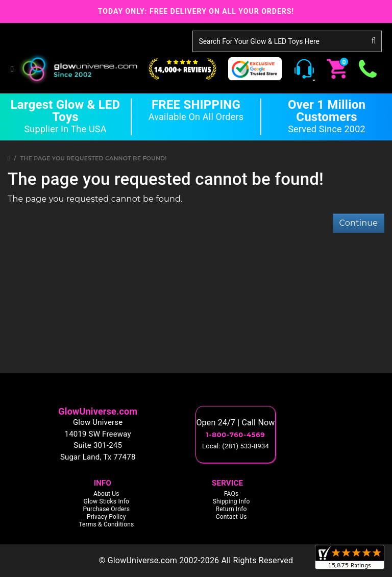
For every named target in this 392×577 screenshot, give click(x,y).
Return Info (231, 509)
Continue (359, 223)
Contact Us (231, 517)
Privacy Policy (106, 517)
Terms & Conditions (106, 524)
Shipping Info (231, 501)
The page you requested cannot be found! (94, 158)
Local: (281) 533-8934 (236, 446)
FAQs (231, 494)
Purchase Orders (106, 509)
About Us (106, 494)
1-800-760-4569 (236, 435)
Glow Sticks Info (107, 501)
